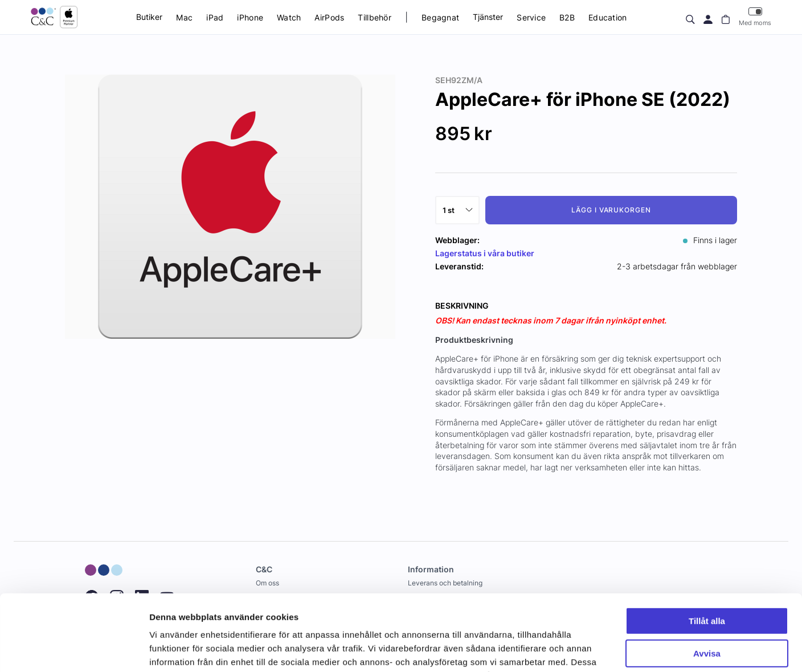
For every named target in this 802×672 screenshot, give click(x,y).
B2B (567, 17)
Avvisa (707, 582)
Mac (184, 17)
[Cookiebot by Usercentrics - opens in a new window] (74, 650)
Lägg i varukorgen (611, 210)
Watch (289, 17)
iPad (215, 17)
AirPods (329, 17)
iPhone (250, 17)
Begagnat (440, 17)
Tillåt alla (707, 550)
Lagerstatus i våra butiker (485, 253)
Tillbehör (375, 17)
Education (608, 17)
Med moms (755, 17)
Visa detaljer (175, 650)
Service (531, 17)
